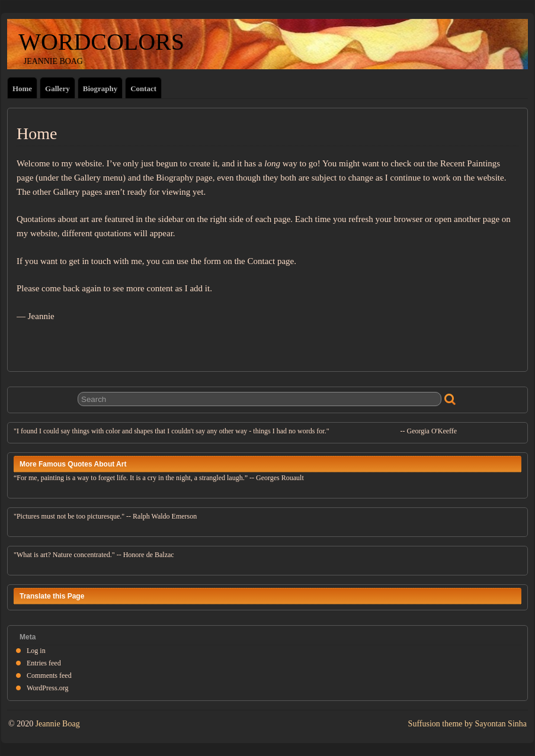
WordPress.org (47, 688)
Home (22, 89)
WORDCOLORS (96, 42)
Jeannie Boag (58, 724)
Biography (100, 89)
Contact (143, 89)
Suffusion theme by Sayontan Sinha (467, 724)
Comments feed (49, 675)
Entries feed (44, 663)
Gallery (57, 89)
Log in (36, 651)
